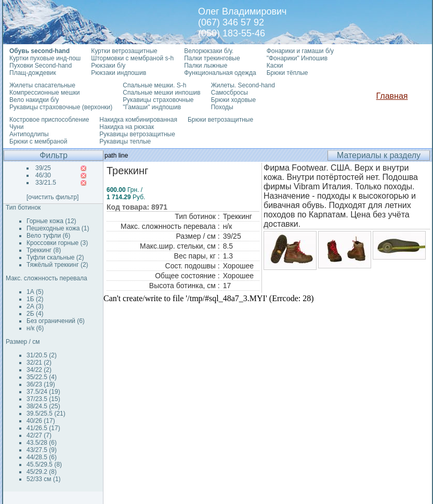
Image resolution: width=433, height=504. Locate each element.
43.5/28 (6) (42, 443)
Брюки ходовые (233, 100)
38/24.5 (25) (43, 406)
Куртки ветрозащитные (124, 51)
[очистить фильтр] (53, 197)
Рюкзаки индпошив (119, 73)
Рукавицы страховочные (158, 100)
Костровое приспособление (49, 120)
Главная (392, 96)
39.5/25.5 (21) (46, 413)
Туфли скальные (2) (55, 257)
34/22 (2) (39, 370)
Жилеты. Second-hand (243, 85)
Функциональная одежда (220, 73)
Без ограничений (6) (56, 321)
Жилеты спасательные (42, 85)
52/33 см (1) (44, 479)
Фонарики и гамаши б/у (300, 51)
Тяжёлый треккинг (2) (57, 265)
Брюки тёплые (287, 73)
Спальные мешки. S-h (154, 85)
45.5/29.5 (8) (44, 464)
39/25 (43, 168)
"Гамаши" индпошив (152, 107)
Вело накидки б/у (34, 100)
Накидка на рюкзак (127, 127)
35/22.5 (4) (42, 377)
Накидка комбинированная (138, 120)
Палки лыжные (206, 66)
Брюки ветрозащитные (220, 120)
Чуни (16, 127)
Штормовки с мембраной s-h (132, 58)
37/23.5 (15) (43, 399)
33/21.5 (46, 183)
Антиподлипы (29, 134)
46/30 (43, 175)
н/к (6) (35, 328)
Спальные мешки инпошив (161, 93)
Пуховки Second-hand (41, 66)
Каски (275, 66)
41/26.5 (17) (43, 428)
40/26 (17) (41, 421)
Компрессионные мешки (45, 93)
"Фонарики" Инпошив (297, 58)
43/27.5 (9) (42, 450)
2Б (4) (35, 314)
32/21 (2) (39, 363)
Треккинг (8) (44, 250)
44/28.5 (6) (42, 457)
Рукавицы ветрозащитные (137, 134)
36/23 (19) (41, 384)
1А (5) (35, 292)
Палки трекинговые (212, 58)
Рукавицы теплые (125, 141)
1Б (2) (35, 299)
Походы (222, 107)
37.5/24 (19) (43, 392)
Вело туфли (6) (48, 236)
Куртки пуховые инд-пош (45, 58)
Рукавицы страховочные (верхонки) (61, 107)
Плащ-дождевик (33, 73)
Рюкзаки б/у (108, 66)
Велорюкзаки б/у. (209, 51)
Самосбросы (229, 93)
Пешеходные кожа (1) (58, 228)
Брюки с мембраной (38, 141)
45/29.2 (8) (42, 472)
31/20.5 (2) (42, 355)
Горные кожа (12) (51, 221)
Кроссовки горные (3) (57, 243)
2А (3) (35, 306)
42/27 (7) (39, 435)
